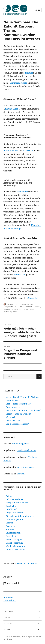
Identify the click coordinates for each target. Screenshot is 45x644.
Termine (29, 73)
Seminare (36, 307)
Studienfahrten (13, 533)
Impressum (9, 597)
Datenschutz (10, 600)
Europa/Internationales (13, 307)
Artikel (9, 496)
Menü (38, 10)
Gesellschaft (20, 275)
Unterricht (11, 536)
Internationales (11, 151)
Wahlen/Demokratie (26, 309)
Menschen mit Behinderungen (20, 516)
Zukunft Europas (13, 109)
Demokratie (22, 192)
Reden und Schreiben (27, 563)
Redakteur (11, 526)
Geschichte (11, 506)
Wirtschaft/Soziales (11, 312)
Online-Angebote (14, 519)
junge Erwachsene (25, 467)
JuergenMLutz (13, 304)
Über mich (9, 612)
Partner (9, 523)
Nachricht (33, 298)
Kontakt (7, 629)
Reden (7, 618)
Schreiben (8, 623)
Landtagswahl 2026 (26, 450)
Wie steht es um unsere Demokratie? (23, 410)
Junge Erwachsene (15, 513)
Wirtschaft (28, 151)
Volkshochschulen (11, 309)
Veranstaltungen (14, 539)
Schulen (21, 474)
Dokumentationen (15, 499)
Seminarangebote (18, 83)
